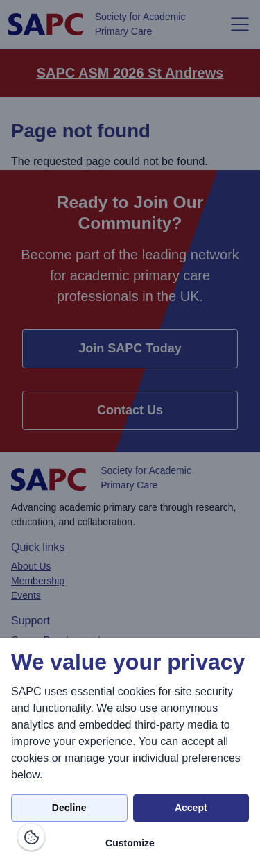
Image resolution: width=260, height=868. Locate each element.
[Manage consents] (31, 837)
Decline (69, 808)
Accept (191, 808)
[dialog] (130, 753)
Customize (130, 843)
